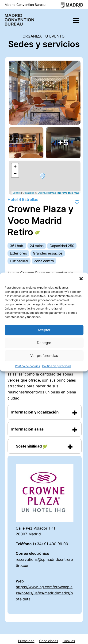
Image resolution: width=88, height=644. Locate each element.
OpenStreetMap (47, 193)
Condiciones (49, 641)
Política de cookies (27, 366)
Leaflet (17, 193)
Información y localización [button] (35, 412)
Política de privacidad (56, 366)
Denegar (44, 343)
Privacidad (26, 641)
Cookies (69, 641)
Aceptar (44, 330)
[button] (81, 278)
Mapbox (30, 193)
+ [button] (15, 167)
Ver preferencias (44, 356)
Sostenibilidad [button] (32, 446)
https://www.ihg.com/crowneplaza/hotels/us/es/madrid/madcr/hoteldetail (44, 593)
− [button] (15, 174)
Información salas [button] (27, 429)
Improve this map (68, 193)
